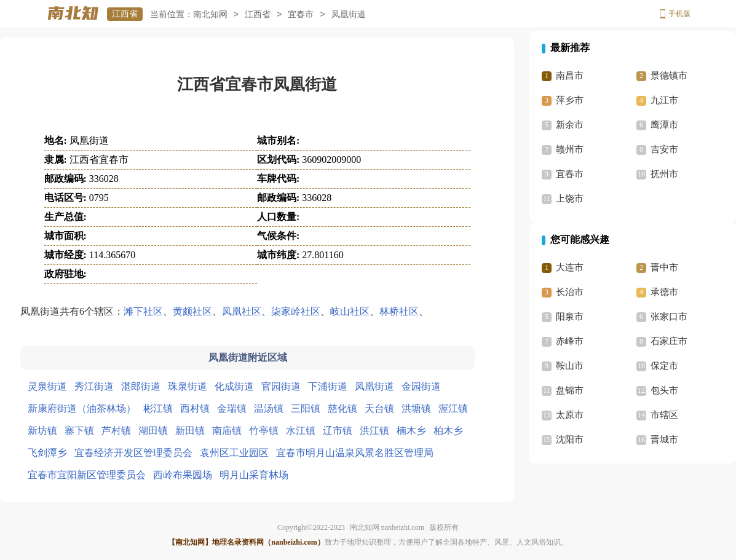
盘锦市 (570, 390)
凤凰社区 (242, 311)
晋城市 (664, 440)
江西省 (125, 14)
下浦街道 (328, 386)
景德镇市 (669, 76)
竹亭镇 (264, 431)
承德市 (664, 292)
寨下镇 (79, 431)
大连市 (570, 267)
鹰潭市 (664, 125)
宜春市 (301, 14)
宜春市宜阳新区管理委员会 (87, 475)
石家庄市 (669, 341)
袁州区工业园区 (234, 453)
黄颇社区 (192, 311)
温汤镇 (269, 408)
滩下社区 (143, 311)
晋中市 (664, 267)
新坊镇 (42, 431)
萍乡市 (570, 100)
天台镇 (379, 408)
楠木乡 (411, 431)
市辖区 (664, 415)
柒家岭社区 (296, 311)
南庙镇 (227, 431)
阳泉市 (570, 317)
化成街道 (234, 386)
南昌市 (570, 76)
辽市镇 (338, 431)
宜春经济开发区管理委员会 (133, 453)
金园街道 (421, 386)
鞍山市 (570, 366)
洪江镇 (374, 431)
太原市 (570, 415)
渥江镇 (453, 408)
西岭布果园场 (183, 475)
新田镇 (190, 431)
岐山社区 (350, 311)
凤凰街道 (374, 386)
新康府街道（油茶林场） (82, 408)
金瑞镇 (232, 408)
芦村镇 (116, 431)
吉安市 (664, 149)
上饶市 (570, 199)
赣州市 (570, 149)
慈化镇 (342, 408)
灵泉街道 (47, 386)
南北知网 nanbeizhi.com (387, 527)
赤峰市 (570, 341)
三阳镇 (306, 408)
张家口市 (669, 317)
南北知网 (210, 14)
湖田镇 (153, 431)
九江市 (664, 100)
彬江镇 (158, 408)
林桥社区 (399, 311)
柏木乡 (448, 431)
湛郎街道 (141, 386)
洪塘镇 (416, 408)
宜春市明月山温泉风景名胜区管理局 (355, 453)
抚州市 (664, 174)
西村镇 (195, 408)
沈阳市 (570, 440)
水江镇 (301, 431)
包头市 (664, 390)
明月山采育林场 (254, 475)
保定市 (664, 366)
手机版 (679, 14)
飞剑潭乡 (47, 453)
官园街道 (281, 386)
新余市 (570, 125)
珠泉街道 (188, 386)
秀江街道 (94, 386)
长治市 (570, 292)
